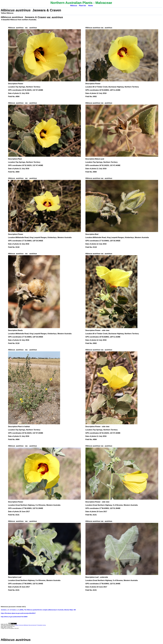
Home (90, 6)
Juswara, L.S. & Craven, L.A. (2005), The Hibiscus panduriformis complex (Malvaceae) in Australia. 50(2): (37, 610)
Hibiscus (74, 6)
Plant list (82, 6)
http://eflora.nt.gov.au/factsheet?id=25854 (14, 617)
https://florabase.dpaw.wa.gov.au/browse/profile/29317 (18, 613)
